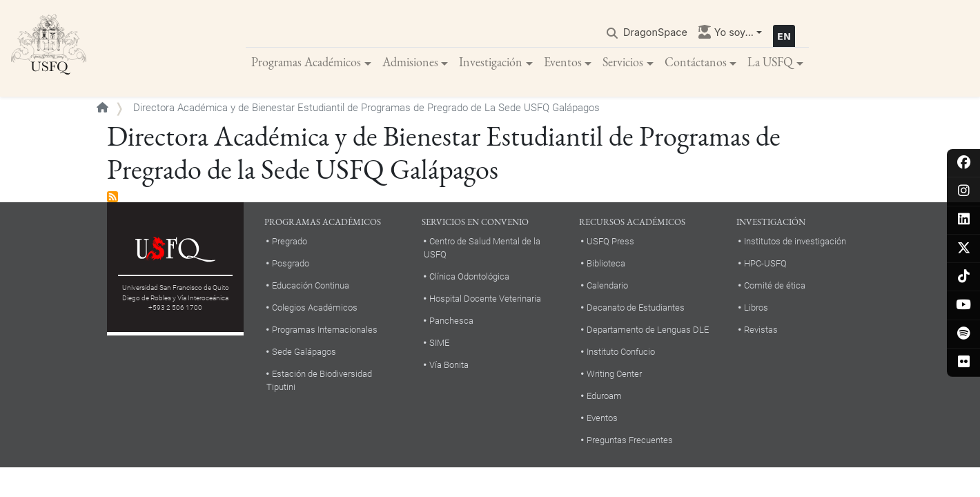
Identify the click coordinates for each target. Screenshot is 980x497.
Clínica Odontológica (469, 276)
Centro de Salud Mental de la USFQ (482, 248)
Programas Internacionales (325, 330)
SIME (439, 343)
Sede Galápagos (304, 352)
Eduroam (604, 396)
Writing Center (614, 374)
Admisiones (410, 62)
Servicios (623, 62)
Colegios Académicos (315, 308)
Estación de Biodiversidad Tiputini (319, 380)
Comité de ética (775, 285)
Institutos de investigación (795, 241)
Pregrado (290, 241)
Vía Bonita (449, 365)
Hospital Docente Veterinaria (485, 299)
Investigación (491, 62)
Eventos (563, 62)
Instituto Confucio (621, 352)
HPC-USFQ (765, 263)
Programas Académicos (306, 62)
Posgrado (291, 263)
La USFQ (770, 62)
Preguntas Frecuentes (630, 440)
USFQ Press (610, 241)
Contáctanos (696, 62)
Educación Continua (311, 285)
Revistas (761, 330)
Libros (756, 308)
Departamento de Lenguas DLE (648, 330)
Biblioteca (606, 263)
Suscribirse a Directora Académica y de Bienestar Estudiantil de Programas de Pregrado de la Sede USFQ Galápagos (112, 197)
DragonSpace (655, 32)
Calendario (607, 285)
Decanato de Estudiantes (636, 308)
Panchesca (451, 321)
